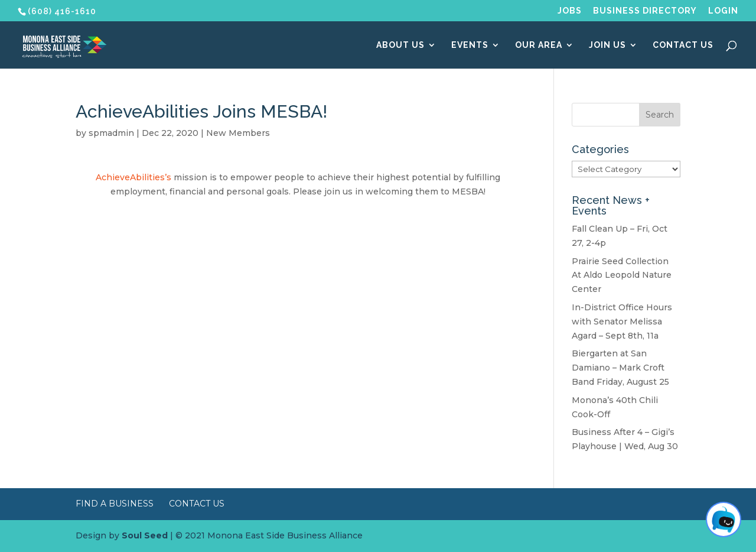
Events (470, 45)
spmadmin (111, 133)
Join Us (607, 45)
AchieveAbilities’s (135, 177)
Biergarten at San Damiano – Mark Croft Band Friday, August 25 (620, 368)
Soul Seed (145, 535)
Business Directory (645, 11)
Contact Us (683, 45)
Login (723, 11)
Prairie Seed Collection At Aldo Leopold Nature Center (622, 275)
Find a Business (115, 504)
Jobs (570, 11)
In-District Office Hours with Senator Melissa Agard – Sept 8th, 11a (622, 322)
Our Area (539, 45)
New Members (238, 133)
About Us (400, 45)
